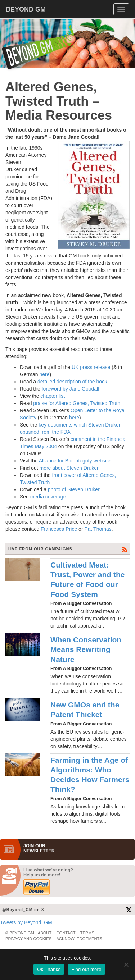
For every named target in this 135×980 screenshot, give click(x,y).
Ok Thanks (49, 969)
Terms (87, 933)
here (44, 374)
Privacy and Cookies (28, 939)
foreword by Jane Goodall (71, 389)
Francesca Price (59, 529)
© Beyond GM (20, 933)
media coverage (48, 497)
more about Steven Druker (69, 468)
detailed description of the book (72, 382)
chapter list (53, 396)
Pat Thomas (98, 529)
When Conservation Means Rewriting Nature (86, 649)
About (45, 933)
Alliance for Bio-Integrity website (75, 461)
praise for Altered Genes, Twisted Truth (77, 403)
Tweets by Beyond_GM (26, 922)
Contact (66, 933)
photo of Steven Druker (74, 489)
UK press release (91, 367)
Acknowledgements (79, 939)
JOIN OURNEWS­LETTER (39, 848)
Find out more (86, 969)
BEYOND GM (26, 9)
